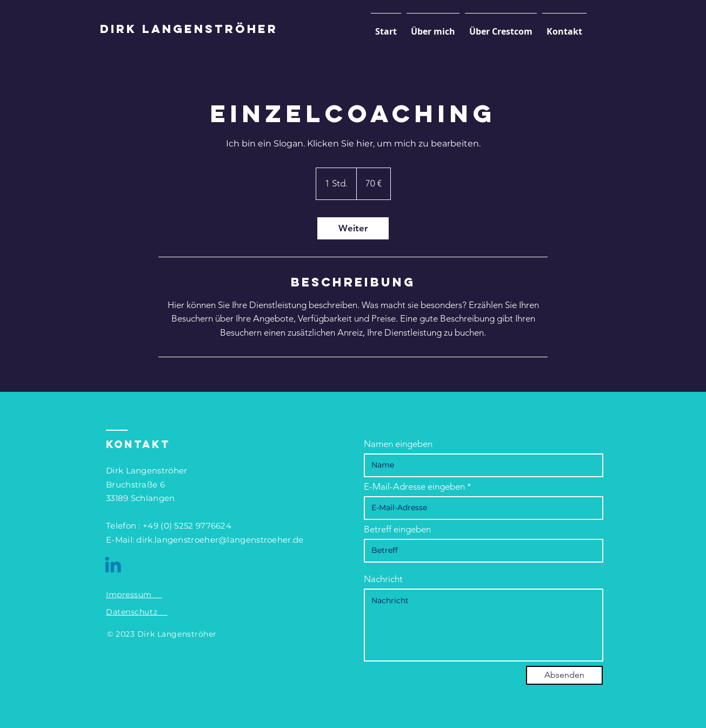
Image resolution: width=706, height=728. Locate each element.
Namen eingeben (398, 444)
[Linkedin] (113, 566)
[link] (353, 228)
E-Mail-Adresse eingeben (414, 487)
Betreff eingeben (397, 529)
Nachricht (383, 579)
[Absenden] (564, 675)
